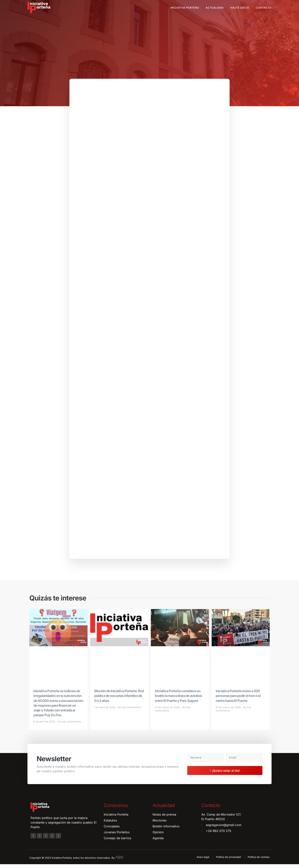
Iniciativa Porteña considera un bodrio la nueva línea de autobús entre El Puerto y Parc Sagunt (178, 699)
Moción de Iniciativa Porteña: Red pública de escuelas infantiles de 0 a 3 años (119, 699)
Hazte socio (240, 8)
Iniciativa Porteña (185, 8)
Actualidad (215, 8)
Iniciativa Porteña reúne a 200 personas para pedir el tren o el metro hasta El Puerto (238, 699)
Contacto (264, 8)
